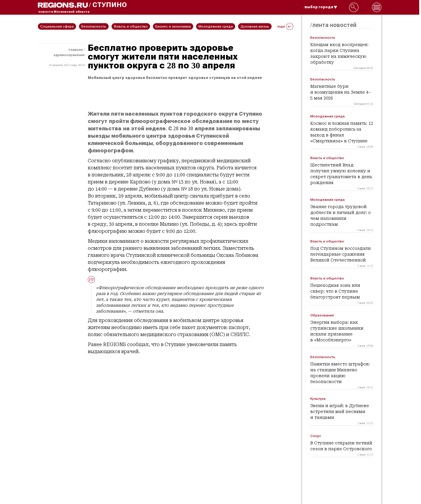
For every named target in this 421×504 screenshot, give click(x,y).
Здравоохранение (69, 55)
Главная (76, 50)
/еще (285, 26)
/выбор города (321, 7)
